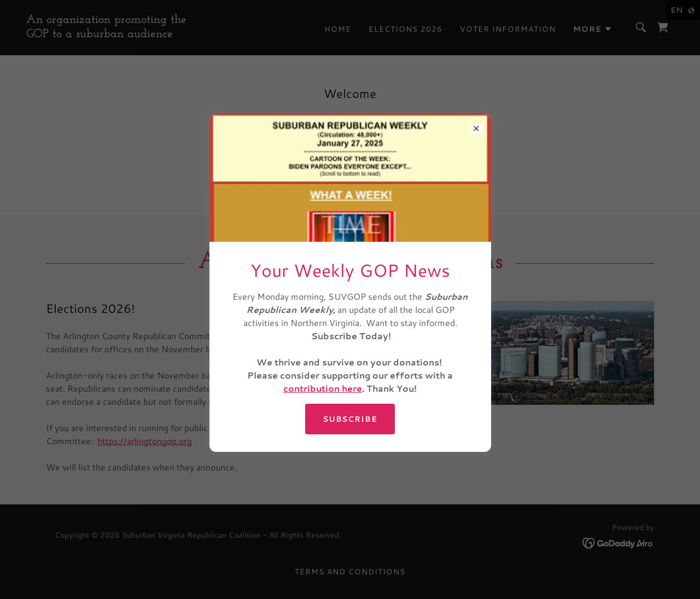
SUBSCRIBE (350, 419)
